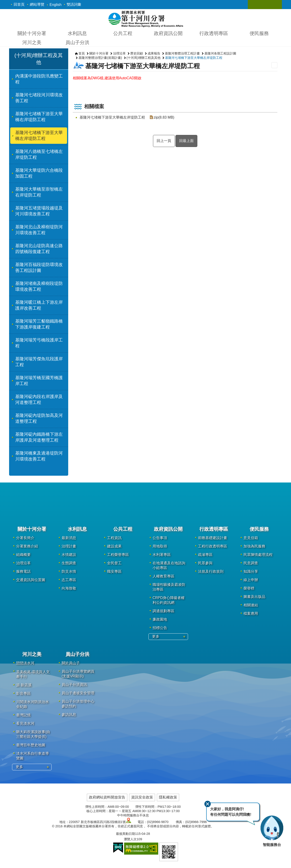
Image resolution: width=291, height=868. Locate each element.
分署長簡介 (25, 538)
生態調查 (69, 563)
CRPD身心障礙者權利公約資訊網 (169, 600)
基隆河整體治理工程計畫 (182, 53)
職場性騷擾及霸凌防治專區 (169, 587)
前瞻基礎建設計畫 (213, 538)
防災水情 (69, 571)
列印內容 (274, 65)
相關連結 (251, 605)
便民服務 (259, 33)
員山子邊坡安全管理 (78, 693)
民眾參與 (205, 563)
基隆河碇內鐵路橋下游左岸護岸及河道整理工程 (39, 437)
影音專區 (23, 693)
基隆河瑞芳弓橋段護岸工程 (39, 343)
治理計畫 (69, 546)
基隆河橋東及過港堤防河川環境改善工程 (39, 456)
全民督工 (114, 563)
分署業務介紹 (27, 546)
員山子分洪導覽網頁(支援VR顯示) (78, 674)
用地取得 (160, 546)
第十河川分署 (146, 19)
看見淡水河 (25, 723)
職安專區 (114, 571)
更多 (156, 636)
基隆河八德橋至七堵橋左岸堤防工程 (39, 154)
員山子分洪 (77, 42)
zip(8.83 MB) (164, 117)
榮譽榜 (249, 588)
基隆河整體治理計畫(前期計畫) (100, 58)
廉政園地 (160, 619)
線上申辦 (251, 580)
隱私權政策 (168, 797)
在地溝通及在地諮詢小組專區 (169, 565)
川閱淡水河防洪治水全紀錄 (33, 704)
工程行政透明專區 (213, 546)
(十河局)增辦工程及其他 (144, 58)
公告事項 (160, 538)
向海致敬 (69, 588)
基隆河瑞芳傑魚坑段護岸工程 (39, 362)
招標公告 (160, 628)
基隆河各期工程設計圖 (220, 53)
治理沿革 (119, 53)
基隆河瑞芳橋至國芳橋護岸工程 (39, 381)
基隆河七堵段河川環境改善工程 (39, 98)
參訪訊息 (69, 715)
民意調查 (251, 563)
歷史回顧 (137, 53)
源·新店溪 (24, 685)
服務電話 (23, 571)
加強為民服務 (254, 546)
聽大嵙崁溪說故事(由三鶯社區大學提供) (33, 734)
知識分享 (251, 571)
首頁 (82, 53)
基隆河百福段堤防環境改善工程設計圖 (39, 267)
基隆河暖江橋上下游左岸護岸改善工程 (39, 305)
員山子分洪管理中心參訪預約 (78, 704)
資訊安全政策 (142, 797)
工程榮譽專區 (118, 555)
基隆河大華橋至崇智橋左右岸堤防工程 (39, 192)
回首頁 (19, 4)
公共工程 (123, 33)
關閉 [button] (256, 5)
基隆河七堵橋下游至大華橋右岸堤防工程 (39, 117)
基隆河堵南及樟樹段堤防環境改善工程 (39, 286)
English (55, 5)
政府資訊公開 (168, 33)
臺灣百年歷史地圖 (31, 745)
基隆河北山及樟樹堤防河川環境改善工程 (39, 230)
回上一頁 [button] (164, 141)
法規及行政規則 (211, 571)
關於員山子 (71, 663)
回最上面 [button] (186, 141)
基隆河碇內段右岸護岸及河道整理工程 (39, 399)
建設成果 (114, 546)
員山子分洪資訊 (74, 685)
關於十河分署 (32, 33)
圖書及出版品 (254, 597)
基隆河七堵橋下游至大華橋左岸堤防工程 (39, 136)
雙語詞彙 (74, 4)
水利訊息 (77, 33)
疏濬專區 (205, 555)
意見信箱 (251, 538)
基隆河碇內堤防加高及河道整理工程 (39, 418)
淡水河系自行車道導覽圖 (33, 756)
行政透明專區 (214, 33)
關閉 (208, 804)
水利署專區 (162, 555)
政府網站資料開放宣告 (107, 797)
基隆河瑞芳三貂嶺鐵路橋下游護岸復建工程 (39, 324)
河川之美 (32, 42)
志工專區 (69, 580)
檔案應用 (251, 613)
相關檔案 (94, 106)
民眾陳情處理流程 (258, 555)
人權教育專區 (163, 576)
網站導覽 (37, 4)
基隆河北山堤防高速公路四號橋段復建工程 (39, 249)
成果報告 (154, 53)
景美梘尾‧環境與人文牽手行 (33, 674)
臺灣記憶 (23, 715)
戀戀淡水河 (25, 663)
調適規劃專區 (163, 611)
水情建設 (69, 555)
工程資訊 (114, 538)
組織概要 (23, 555)
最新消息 (69, 538)
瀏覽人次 (130, 839)
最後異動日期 (125, 834)
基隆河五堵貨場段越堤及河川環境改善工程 (39, 211)
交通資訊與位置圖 (31, 580)
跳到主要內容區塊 (2, 2)
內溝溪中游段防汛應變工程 (39, 79)
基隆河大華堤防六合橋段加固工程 (39, 173)
